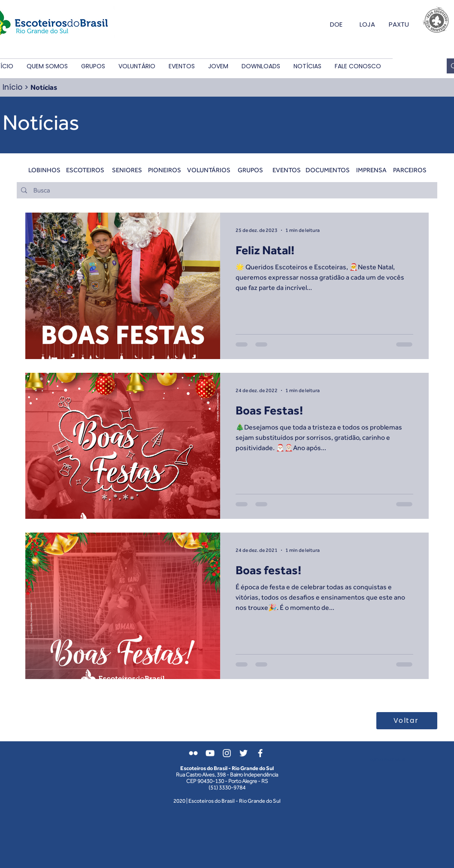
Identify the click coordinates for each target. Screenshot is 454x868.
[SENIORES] (127, 170)
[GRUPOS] (250, 170)
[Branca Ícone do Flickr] (193, 753)
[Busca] (226, 190)
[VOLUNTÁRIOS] (209, 170)
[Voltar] (407, 721)
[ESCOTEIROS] (85, 170)
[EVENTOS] (286, 170)
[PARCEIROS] (410, 170)
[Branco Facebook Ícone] (260, 753)
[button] (47, 66)
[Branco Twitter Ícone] (244, 753)
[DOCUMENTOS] (328, 170)
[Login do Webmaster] (386, 760)
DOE (336, 24)
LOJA (367, 24)
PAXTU (399, 24)
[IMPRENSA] (371, 170)
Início (12, 87)
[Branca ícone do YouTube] (210, 753)
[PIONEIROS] (165, 170)
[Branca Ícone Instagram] (227, 753)
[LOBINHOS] (44, 170)
